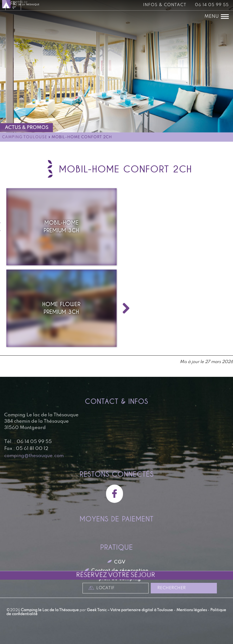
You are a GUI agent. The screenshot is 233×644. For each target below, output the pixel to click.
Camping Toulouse (25, 137)
